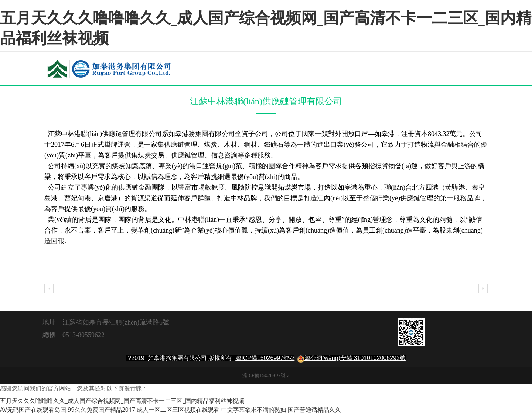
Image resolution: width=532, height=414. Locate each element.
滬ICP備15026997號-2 (265, 358)
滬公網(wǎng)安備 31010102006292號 (355, 358)
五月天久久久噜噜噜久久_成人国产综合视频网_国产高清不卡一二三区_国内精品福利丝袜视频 (266, 27)
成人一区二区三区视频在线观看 (178, 410)
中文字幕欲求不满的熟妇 (254, 410)
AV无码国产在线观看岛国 (33, 410)
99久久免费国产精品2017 (101, 410)
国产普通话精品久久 (314, 410)
